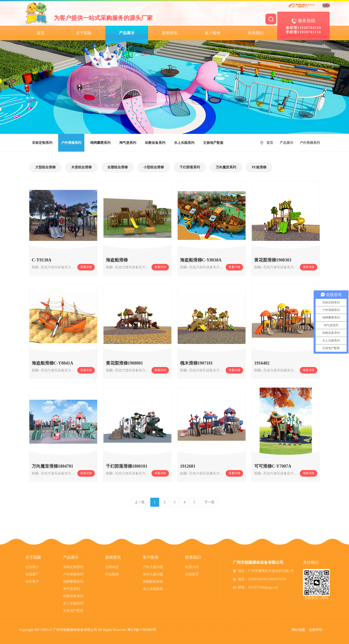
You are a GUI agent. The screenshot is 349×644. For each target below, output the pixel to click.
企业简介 (32, 567)
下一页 (209, 502)
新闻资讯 (170, 33)
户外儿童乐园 (153, 567)
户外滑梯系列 (71, 143)
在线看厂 (32, 574)
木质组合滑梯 (81, 167)
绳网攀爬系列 (100, 143)
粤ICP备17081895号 (142, 630)
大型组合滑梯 (45, 167)
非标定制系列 (42, 143)
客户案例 (213, 33)
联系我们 (256, 33)
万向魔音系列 (226, 167)
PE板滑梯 (259, 167)
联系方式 (192, 567)
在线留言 (192, 574)
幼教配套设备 (153, 582)
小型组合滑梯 (154, 167)
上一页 (140, 502)
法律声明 (316, 630)
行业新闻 (112, 574)
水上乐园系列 (184, 143)
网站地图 (298, 630)
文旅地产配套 (213, 143)
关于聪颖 (84, 33)
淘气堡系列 (128, 143)
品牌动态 (112, 567)
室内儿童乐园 (153, 574)
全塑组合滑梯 (118, 167)
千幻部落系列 (190, 167)
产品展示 (127, 33)
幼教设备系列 (155, 143)
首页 (41, 33)
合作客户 (32, 582)
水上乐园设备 (153, 589)
